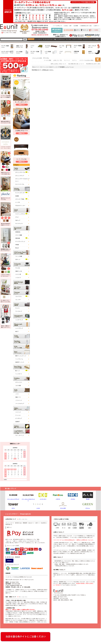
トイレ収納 (96, 39)
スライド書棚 (19, 235)
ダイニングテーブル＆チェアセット (22, 180)
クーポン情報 (48, 60)
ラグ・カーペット (20, 435)
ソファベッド (19, 400)
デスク (17, 217)
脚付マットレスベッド (21, 356)
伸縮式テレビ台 (53, 67)
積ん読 (17, 248)
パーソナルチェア (20, 404)
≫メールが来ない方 (57, 26)
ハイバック (18, 412)
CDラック (18, 259)
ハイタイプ (18, 278)
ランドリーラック (87, 39)
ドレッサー (69, 39)
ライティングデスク (77, 39)
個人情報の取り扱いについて (76, 64)
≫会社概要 (76, 26)
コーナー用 (18, 274)
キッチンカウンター (48, 39)
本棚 (55, 39)
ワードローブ (19, 311)
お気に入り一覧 (58, 60)
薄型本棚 (18, 238)
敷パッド (18, 371)
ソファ (17, 394)
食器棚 (17, 196)
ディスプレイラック (20, 241)
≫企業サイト (96, 26)
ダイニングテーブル (20, 172)
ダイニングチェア (20, 176)
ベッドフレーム (19, 359)
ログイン (75, 60)
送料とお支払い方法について (58, 64)
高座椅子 (18, 422)
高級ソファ (18, 397)
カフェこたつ (19, 382)
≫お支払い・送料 (67, 26)
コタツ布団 (18, 386)
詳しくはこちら (23, 519)
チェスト (18, 308)
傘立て (17, 331)
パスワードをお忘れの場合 (86, 60)
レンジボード (39, 39)
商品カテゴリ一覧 (37, 67)
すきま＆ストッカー (20, 205)
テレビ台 (18, 268)
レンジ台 (18, 202)
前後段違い (18, 232)
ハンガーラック (61, 39)
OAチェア (18, 220)
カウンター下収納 (20, 199)
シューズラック (19, 328)
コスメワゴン (19, 296)
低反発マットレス (20, 362)
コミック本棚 (19, 256)
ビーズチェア (19, 418)
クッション (18, 415)
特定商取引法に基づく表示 (93, 64)
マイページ (67, 60)
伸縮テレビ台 (19, 271)
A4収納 (17, 245)
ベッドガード (19, 374)
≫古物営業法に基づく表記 (86, 26)
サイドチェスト (19, 223)
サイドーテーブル (20, 184)
